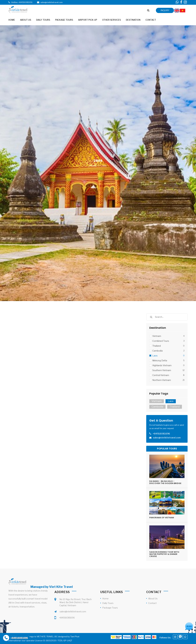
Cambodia (157, 407)
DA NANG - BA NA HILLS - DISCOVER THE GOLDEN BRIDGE (165, 482)
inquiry (165, 10)
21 (184, 380)
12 (184, 370)
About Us (153, 598)
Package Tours (110, 608)
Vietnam (157, 401)
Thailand (175, 407)
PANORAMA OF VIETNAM (162, 518)
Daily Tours (108, 603)
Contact (152, 603)
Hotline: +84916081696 (22, 2)
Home (93, 166)
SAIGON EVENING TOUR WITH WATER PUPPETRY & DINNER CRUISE (164, 554)
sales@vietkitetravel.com (73, 611)
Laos (104, 166)
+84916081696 (67, 618)
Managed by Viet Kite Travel (52, 587)
